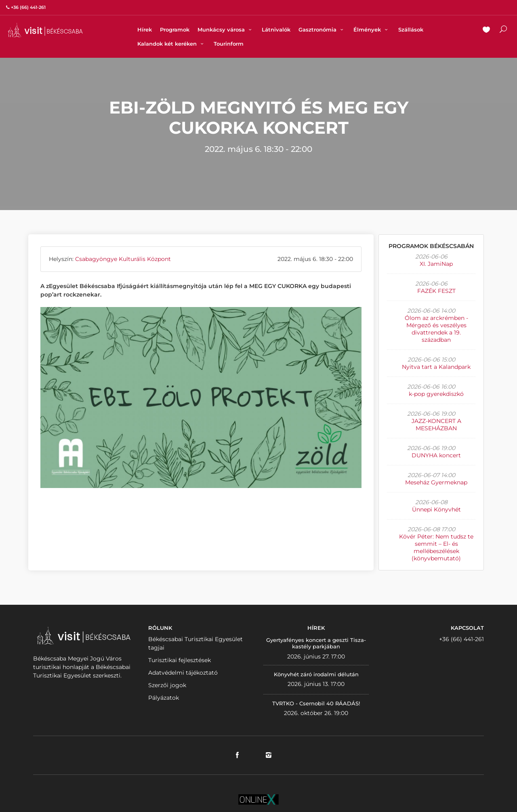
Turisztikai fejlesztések (180, 660)
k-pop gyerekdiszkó (436, 394)
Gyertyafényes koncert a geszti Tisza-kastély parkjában (316, 643)
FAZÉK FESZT (436, 291)
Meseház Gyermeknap (436, 482)
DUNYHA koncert (436, 455)
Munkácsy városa (226, 29)
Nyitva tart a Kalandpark (436, 367)
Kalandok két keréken (171, 44)
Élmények (372, 29)
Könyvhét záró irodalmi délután (316, 674)
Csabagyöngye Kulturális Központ (123, 259)
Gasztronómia (322, 29)
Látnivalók (276, 29)
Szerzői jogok (167, 685)
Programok (175, 29)
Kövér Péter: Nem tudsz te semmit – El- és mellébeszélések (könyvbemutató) (436, 547)
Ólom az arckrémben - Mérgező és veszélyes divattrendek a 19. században (436, 329)
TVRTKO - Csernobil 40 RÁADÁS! (316, 703)
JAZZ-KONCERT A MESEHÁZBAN (436, 425)
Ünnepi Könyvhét (436, 509)
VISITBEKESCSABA (45, 30)
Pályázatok (164, 698)
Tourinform (229, 44)
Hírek (145, 29)
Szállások (411, 29)
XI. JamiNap (436, 264)
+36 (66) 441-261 (461, 639)
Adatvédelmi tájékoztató (183, 673)
